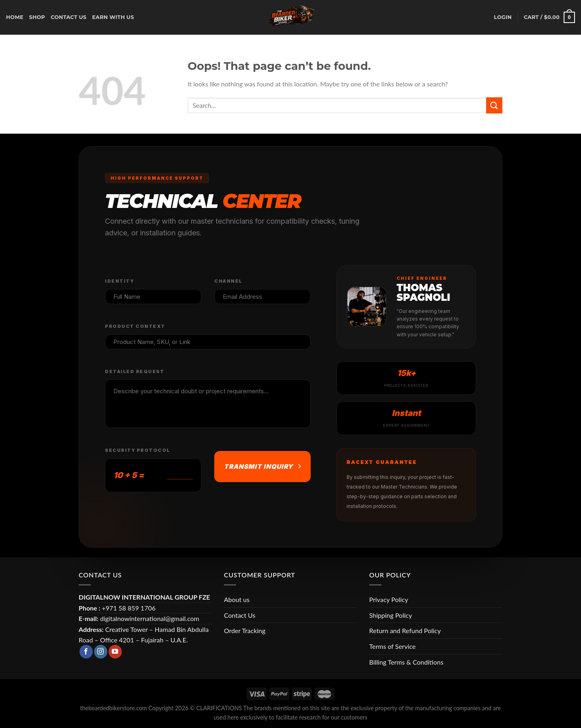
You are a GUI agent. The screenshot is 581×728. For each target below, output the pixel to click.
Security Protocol (138, 450)
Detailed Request (135, 371)
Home (15, 17)
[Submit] (494, 105)
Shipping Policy (391, 615)
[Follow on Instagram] (101, 652)
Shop (37, 17)
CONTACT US (69, 17)
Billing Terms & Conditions (406, 662)
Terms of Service (392, 646)
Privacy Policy (389, 599)
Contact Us (240, 615)
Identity (119, 281)
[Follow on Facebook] (86, 652)
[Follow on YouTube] (115, 652)
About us (237, 599)
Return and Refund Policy (405, 630)
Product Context (135, 326)
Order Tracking (245, 630)
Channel (228, 281)
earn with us (113, 17)
